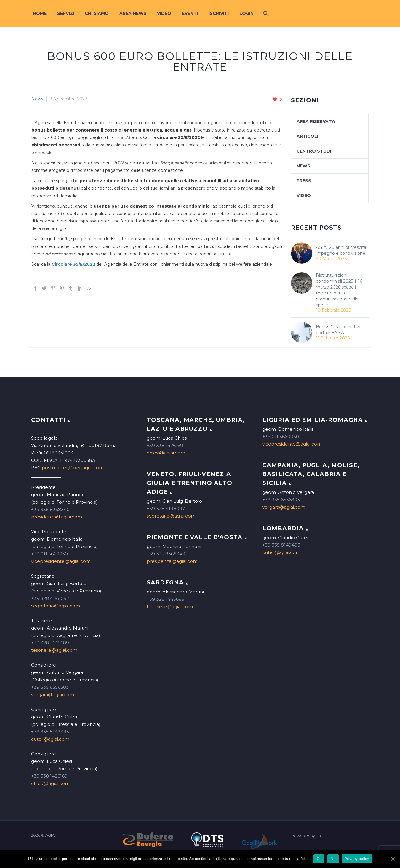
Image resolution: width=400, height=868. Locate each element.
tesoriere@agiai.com (54, 650)
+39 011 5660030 (49, 554)
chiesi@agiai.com (50, 783)
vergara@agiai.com (53, 695)
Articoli (307, 136)
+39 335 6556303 (50, 687)
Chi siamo (97, 13)
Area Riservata (316, 121)
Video (164, 13)
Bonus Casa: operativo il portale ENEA (340, 330)
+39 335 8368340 (50, 509)
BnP (320, 836)
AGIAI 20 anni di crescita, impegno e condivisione (341, 250)
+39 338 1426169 (49, 776)
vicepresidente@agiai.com (61, 561)
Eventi (190, 13)
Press (304, 181)
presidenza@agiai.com (57, 517)
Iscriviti (219, 13)
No (333, 859)
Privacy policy (357, 859)
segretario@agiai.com (56, 606)
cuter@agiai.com (50, 739)
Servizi (66, 13)
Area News (133, 13)
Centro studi (314, 151)
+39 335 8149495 (50, 732)
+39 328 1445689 (50, 643)
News (37, 99)
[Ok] (393, 859)
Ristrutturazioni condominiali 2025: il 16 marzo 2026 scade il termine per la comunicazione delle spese (339, 290)
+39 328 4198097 (50, 598)
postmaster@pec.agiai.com (73, 468)
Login (247, 13)
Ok (319, 859)
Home (40, 13)
